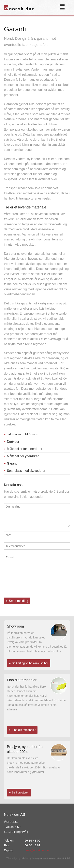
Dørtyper (13, 442)
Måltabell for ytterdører (23, 456)
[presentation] (20, 579)
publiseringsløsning (30, 858)
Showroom (15, 626)
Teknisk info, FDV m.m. (23, 434)
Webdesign (12, 858)
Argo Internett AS (60, 858)
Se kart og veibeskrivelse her (30, 663)
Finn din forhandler (22, 680)
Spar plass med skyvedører (26, 471)
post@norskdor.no (37, 850)
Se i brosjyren (21, 792)
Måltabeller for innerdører (25, 449)
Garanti (12, 464)
